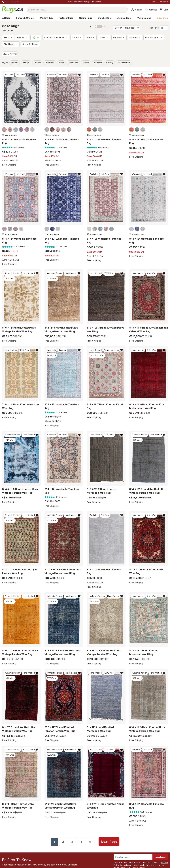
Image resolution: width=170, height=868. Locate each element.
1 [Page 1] (54, 842)
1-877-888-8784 (11, 2)
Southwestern (124, 63)
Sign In (137, 10)
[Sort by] (126, 28)
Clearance (162, 18)
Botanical (98, 63)
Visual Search (144, 18)
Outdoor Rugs (66, 18)
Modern (15, 63)
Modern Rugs (47, 18)
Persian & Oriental (25, 18)
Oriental (37, 63)
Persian (86, 63)
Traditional (50, 63)
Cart (164, 10)
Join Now (160, 857)
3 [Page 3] (72, 842)
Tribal (61, 63)
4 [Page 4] (81, 842)
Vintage (26, 63)
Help (153, 2)
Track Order (163, 2)
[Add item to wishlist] (37, 75)
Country (110, 63)
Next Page (109, 842)
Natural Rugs (85, 18)
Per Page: (154, 28)
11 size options (9, 135)
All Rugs (6, 18)
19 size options (52, 135)
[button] (8, 38)
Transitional (73, 63)
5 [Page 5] (90, 842)
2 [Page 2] (63, 842)
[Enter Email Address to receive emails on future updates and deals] (133, 857)
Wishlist (151, 10)
